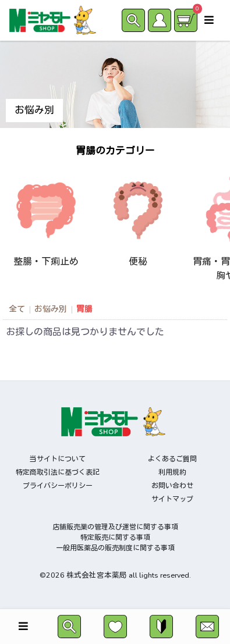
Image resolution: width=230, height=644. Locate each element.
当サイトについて (58, 459)
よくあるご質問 (172, 459)
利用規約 (172, 472)
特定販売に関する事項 (115, 538)
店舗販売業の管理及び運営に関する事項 (115, 527)
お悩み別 (51, 309)
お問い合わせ (172, 486)
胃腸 (84, 309)
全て (17, 309)
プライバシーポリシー (58, 486)
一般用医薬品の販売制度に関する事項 (115, 548)
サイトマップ (172, 499)
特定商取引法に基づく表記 (58, 472)
